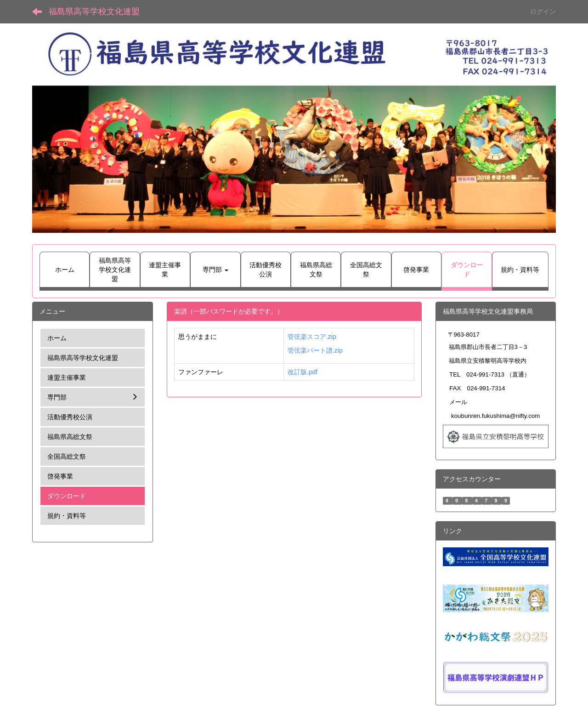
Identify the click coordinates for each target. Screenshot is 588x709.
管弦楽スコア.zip (312, 337)
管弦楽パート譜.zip (315, 350)
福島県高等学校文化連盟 (94, 11)
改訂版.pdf (302, 372)
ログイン (543, 11)
